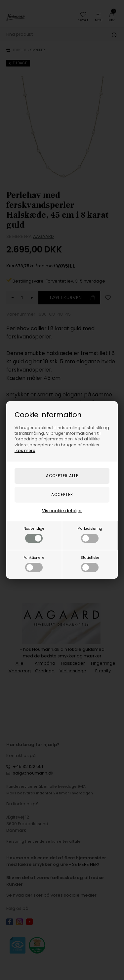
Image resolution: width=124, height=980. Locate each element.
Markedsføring (90, 535)
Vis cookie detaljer (62, 511)
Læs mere (25, 450)
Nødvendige (34, 535)
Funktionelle (34, 564)
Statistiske (90, 564)
